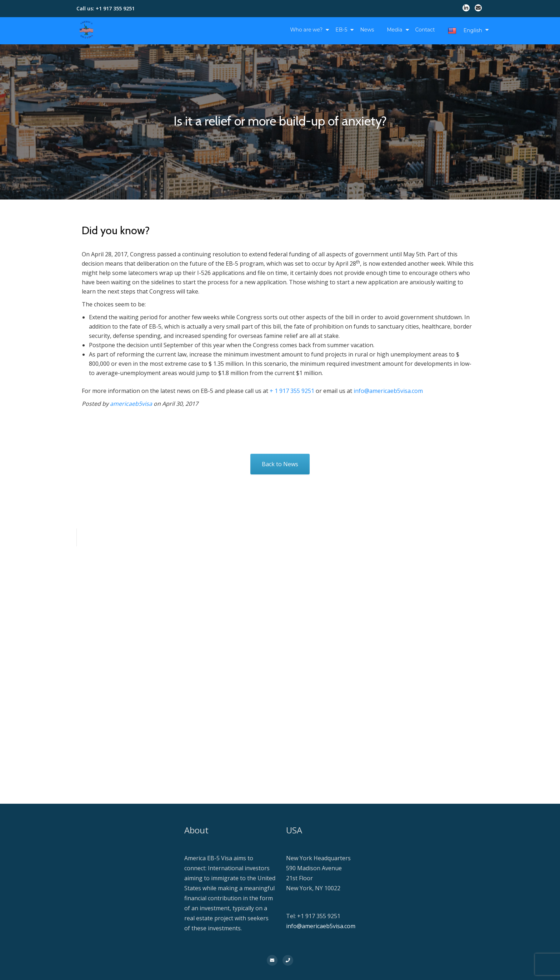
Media (394, 30)
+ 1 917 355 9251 (292, 391)
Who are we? (306, 30)
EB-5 (341, 30)
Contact (425, 30)
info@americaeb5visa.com (388, 391)
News (367, 30)
